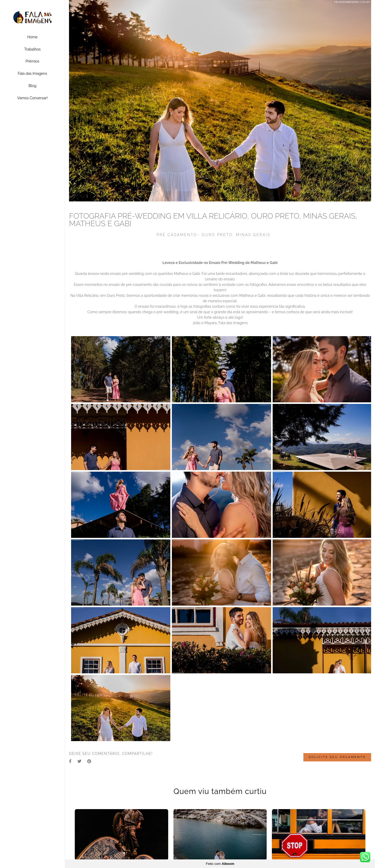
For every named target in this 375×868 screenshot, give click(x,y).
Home (33, 37)
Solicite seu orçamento (337, 757)
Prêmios (32, 61)
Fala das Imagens (32, 73)
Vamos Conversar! (32, 98)
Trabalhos (32, 49)
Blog (32, 86)
